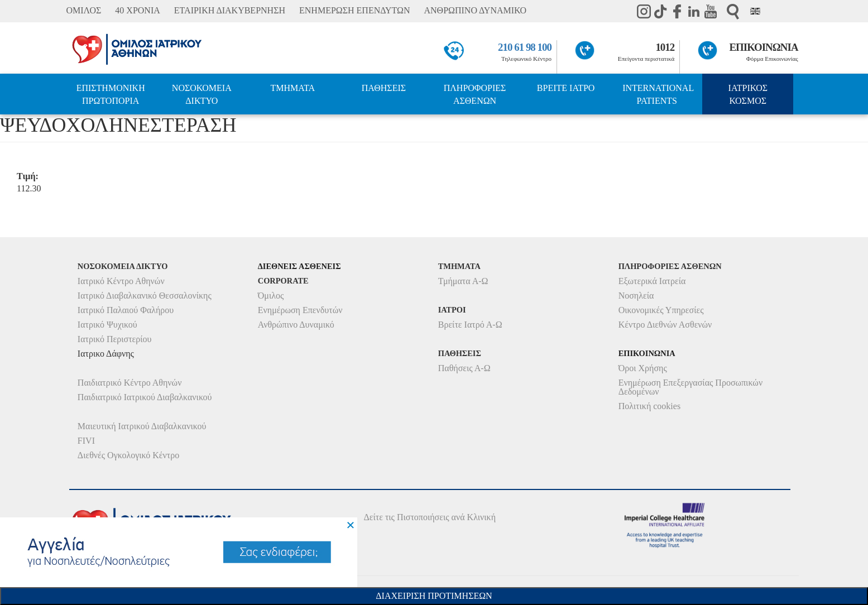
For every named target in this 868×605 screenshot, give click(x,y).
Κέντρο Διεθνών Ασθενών (665, 325)
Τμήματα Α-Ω (463, 281)
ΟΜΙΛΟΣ (83, 10)
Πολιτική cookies (649, 406)
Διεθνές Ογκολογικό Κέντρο (128, 455)
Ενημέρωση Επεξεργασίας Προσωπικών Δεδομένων (690, 387)
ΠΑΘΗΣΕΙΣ (384, 88)
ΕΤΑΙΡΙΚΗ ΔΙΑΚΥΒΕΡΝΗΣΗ (230, 10)
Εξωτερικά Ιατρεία (652, 281)
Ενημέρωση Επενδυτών (300, 310)
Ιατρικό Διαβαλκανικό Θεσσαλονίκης (145, 296)
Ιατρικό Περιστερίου (115, 339)
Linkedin (694, 11)
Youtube (711, 11)
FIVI (86, 441)
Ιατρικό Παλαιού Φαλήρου (126, 310)
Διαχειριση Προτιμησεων (434, 596)
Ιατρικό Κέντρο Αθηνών (121, 281)
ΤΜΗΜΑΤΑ (293, 88)
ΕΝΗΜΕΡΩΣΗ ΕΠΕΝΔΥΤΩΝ (354, 10)
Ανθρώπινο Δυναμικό (296, 325)
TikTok (660, 11)
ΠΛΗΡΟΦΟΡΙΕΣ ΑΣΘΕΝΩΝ (475, 94)
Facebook (677, 11)
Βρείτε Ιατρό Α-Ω (470, 325)
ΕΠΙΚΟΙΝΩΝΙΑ (763, 47)
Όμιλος (271, 296)
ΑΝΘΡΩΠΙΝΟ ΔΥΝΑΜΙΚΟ (476, 10)
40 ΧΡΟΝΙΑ (137, 10)
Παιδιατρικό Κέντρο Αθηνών (130, 383)
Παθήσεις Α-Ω (464, 368)
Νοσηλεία (636, 296)
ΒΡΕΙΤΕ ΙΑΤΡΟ (566, 88)
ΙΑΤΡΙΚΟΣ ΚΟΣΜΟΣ (748, 94)
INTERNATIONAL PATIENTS (658, 94)
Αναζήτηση (733, 11)
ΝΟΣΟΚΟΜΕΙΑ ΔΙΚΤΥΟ (202, 94)
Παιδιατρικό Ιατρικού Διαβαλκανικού (145, 397)
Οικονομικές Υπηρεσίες (661, 310)
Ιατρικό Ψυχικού (107, 325)
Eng (755, 11)
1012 (665, 47)
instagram (644, 11)
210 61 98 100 (525, 47)
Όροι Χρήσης (643, 368)
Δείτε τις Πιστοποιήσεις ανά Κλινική (430, 517)
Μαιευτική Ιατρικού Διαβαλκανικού (142, 426)
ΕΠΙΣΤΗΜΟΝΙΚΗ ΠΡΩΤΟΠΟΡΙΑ (111, 94)
